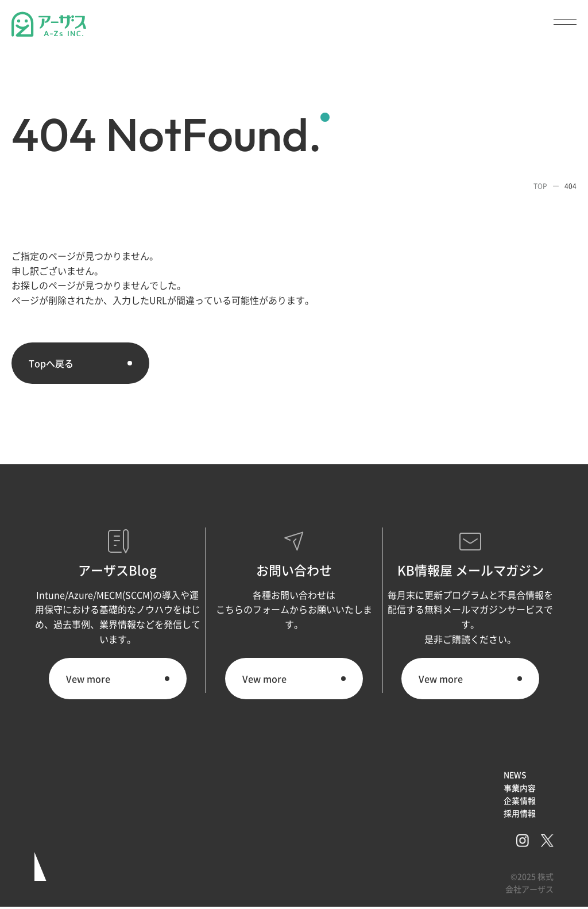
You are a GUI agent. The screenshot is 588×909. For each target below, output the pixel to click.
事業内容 (520, 788)
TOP (540, 186)
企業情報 (520, 800)
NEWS (515, 775)
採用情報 (520, 813)
